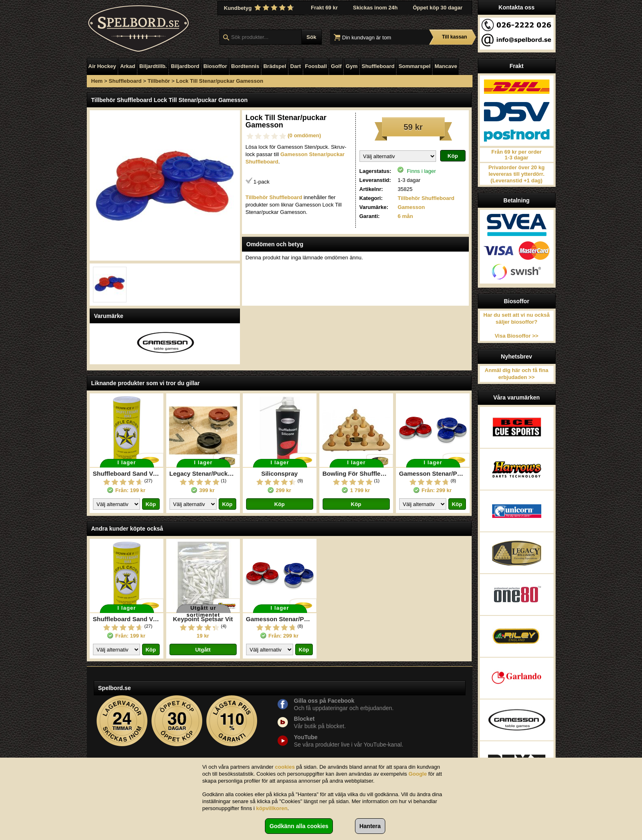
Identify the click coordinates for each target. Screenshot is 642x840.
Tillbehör (159, 81)
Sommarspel (414, 66)
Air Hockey (102, 66)
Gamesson (411, 207)
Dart (296, 66)
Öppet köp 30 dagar (437, 8)
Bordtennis (245, 66)
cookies (285, 767)
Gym (352, 66)
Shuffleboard (378, 66)
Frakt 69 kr (324, 8)
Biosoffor (215, 66)
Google (418, 774)
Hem (97, 81)
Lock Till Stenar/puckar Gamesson (220, 81)
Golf (336, 66)
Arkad (128, 66)
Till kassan (454, 37)
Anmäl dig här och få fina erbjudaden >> (517, 374)
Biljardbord (185, 66)
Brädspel (275, 66)
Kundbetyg (260, 8)
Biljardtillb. (153, 66)
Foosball (316, 66)
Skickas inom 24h (375, 8)
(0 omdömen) (305, 135)
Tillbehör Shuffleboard (426, 198)
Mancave (446, 66)
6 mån (405, 216)
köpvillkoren (272, 808)
